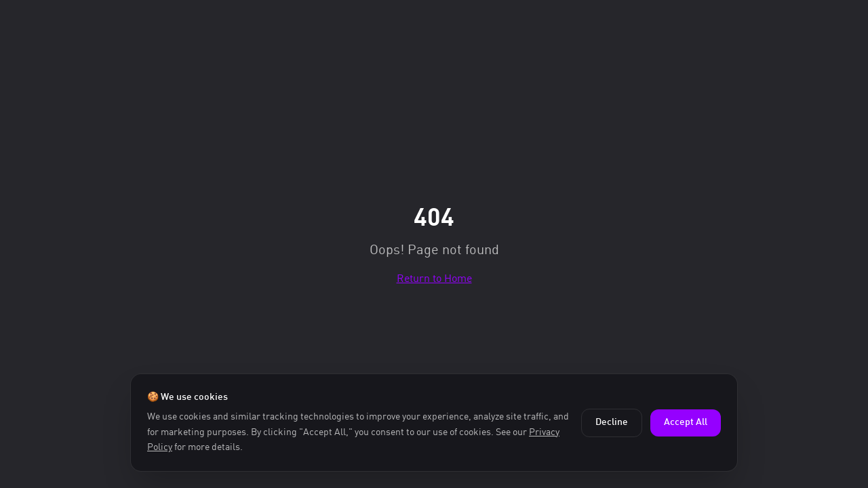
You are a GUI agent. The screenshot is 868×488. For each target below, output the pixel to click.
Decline (612, 423)
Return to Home (434, 278)
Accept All (686, 423)
